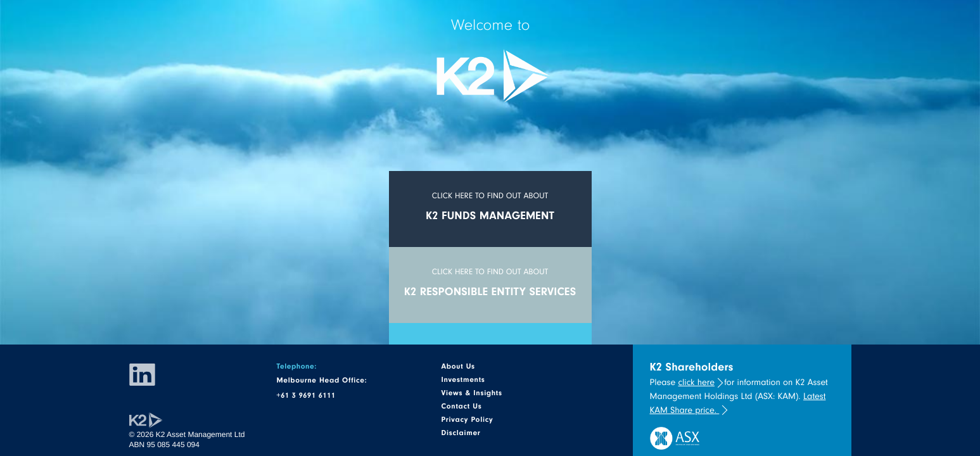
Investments (463, 379)
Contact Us (461, 406)
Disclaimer (461, 433)
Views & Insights (471, 393)
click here (697, 382)
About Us (458, 366)
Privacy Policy (467, 419)
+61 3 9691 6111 (306, 395)
